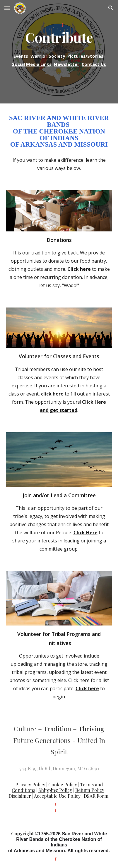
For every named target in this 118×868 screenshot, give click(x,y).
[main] (59, 37)
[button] (7, 8)
